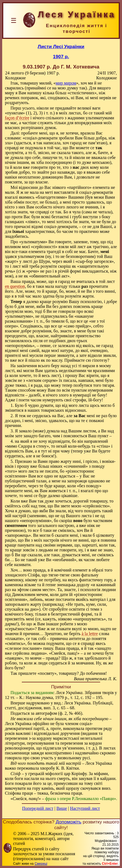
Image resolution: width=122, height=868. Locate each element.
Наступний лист (85, 808)
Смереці (41, 864)
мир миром (66, 83)
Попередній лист (38, 808)
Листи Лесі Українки (61, 46)
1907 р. (61, 57)
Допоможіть (69, 822)
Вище (62, 808)
